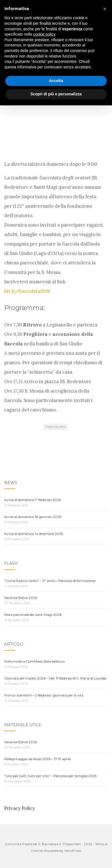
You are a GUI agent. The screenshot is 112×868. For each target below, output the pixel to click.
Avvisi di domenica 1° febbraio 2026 (33, 500)
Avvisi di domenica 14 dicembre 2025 (33, 534)
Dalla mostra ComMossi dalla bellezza (34, 661)
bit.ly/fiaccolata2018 (27, 291)
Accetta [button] (56, 844)
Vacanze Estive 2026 (21, 598)
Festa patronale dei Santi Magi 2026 (33, 615)
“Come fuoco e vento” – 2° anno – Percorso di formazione (50, 581)
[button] (105, 772)
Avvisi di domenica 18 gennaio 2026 (33, 517)
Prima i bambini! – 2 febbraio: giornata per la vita (44, 695)
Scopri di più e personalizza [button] (56, 857)
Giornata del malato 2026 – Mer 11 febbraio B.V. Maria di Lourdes (55, 678)
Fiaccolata (55, 427)
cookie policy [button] (44, 797)
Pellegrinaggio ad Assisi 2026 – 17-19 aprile (38, 759)
